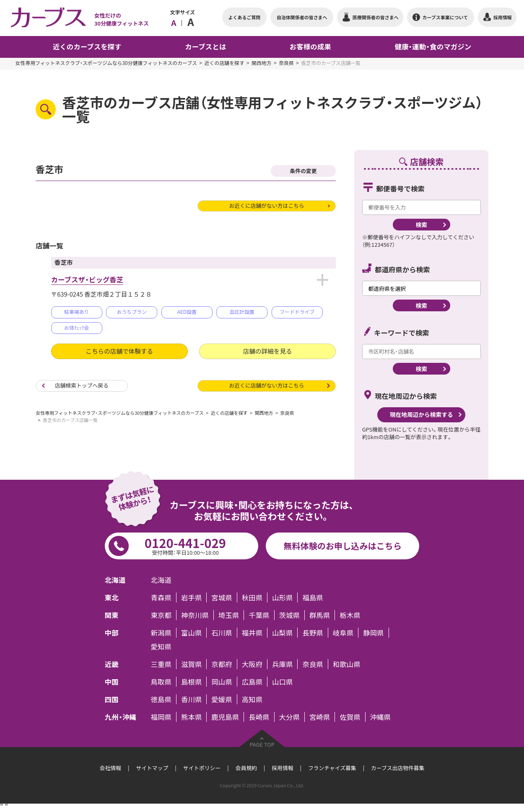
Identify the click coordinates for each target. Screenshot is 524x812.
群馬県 (320, 615)
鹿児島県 (225, 717)
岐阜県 (343, 633)
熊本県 (191, 717)
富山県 (191, 633)
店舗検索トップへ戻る (82, 385)
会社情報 (110, 768)
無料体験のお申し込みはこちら (342, 546)
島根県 (191, 682)
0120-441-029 (185, 545)
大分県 (289, 717)
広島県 (252, 682)
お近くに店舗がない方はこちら (266, 206)
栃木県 (350, 615)
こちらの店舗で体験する (119, 351)
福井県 (252, 633)
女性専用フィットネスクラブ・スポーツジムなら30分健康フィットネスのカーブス (106, 63)
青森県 (161, 597)
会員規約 (246, 768)
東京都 (161, 615)
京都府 (222, 664)
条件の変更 (304, 171)
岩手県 (191, 597)
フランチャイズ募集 (332, 768)
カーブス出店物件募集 (398, 768)
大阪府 (252, 664)
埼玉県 (229, 615)
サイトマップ (152, 768)
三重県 (161, 664)
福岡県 (161, 717)
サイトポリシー (202, 768)
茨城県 (289, 615)
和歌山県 (347, 664)
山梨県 (282, 633)
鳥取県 (161, 682)
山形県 (282, 597)
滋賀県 (191, 664)
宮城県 (222, 597)
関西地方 (262, 63)
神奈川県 (195, 615)
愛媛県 (222, 699)
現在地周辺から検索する (422, 414)
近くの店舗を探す (224, 63)
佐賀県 (350, 717)
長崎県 (259, 717)
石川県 (222, 633)
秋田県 (252, 597)
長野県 (313, 633)
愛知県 (161, 646)
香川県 (191, 699)
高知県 (252, 699)
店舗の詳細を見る (268, 351)
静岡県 (373, 633)
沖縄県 (380, 717)
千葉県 (259, 615)
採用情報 (282, 768)
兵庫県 (282, 664)
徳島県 (161, 699)
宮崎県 (320, 717)
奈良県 (286, 63)
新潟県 (161, 633)
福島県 (313, 597)
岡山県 (222, 682)
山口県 (282, 682)
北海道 (161, 580)
